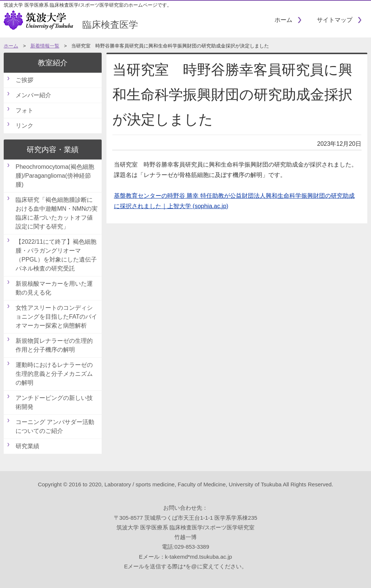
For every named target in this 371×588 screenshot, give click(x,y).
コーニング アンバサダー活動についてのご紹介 (55, 426)
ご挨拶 (24, 80)
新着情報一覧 (45, 46)
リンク (24, 126)
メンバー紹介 (33, 95)
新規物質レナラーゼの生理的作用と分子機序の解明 (54, 345)
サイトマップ (335, 20)
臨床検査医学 (71, 24)
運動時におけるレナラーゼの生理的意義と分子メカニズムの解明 (54, 374)
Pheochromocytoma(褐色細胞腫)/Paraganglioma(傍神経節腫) (55, 176)
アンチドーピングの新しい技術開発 (54, 402)
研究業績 (27, 446)
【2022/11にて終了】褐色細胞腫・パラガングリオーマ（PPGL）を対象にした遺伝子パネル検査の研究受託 (56, 255)
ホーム (283, 20)
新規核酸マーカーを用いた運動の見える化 (54, 288)
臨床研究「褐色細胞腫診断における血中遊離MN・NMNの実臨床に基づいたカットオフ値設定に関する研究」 (57, 213)
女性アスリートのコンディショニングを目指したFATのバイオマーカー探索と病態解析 (56, 317)
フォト (24, 110)
